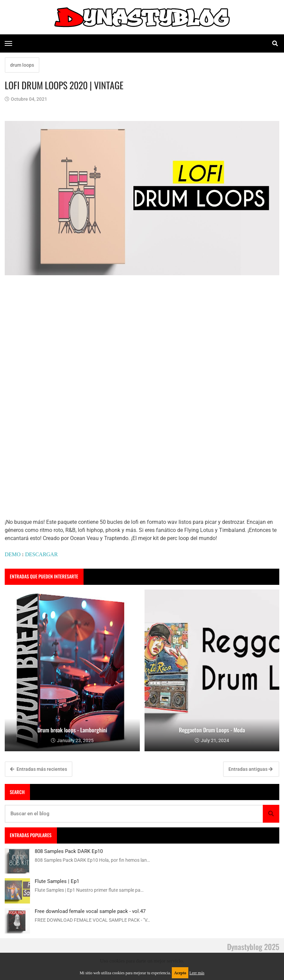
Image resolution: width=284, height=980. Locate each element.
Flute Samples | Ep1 (57, 881)
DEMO (13, 554)
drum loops (22, 65)
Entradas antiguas (250, 769)
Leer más (197, 973)
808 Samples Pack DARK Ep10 (69, 851)
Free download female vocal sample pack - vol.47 (90, 911)
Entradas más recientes (39, 769)
